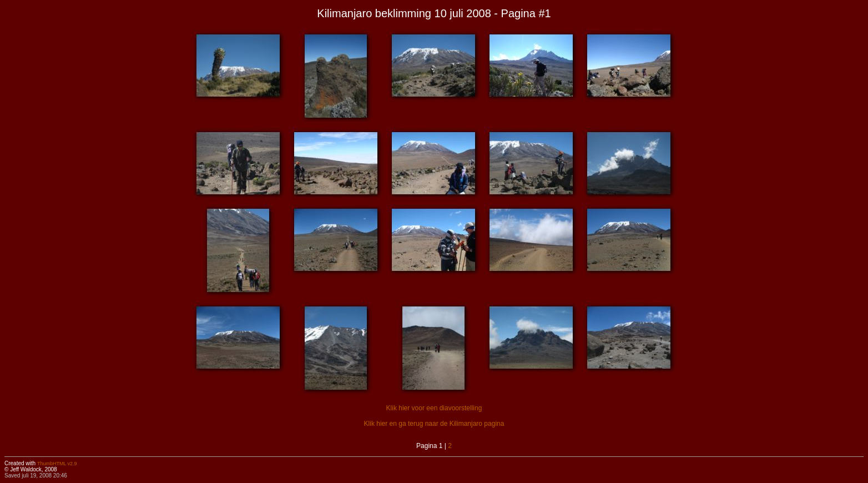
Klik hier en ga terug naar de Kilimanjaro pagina (434, 424)
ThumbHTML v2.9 (57, 464)
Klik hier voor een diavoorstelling (434, 408)
